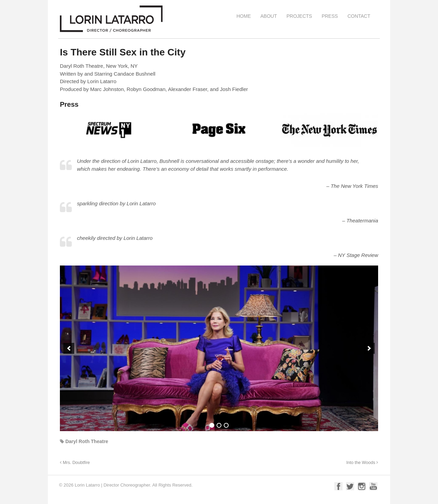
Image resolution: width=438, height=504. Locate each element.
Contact (359, 16)
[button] (69, 348)
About (269, 16)
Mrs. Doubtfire (75, 463)
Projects (299, 16)
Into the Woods (362, 463)
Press (330, 16)
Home (244, 16)
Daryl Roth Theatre (87, 441)
